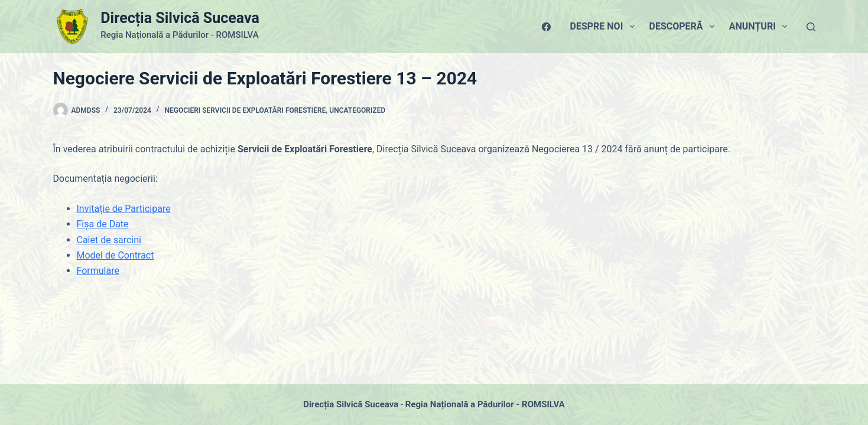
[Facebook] (546, 27)
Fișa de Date (103, 224)
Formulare (98, 271)
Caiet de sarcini (109, 240)
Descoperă (684, 27)
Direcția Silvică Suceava (180, 18)
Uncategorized (357, 110)
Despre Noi (605, 27)
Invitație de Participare (124, 209)
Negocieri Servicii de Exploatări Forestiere (245, 110)
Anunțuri (760, 27)
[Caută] (811, 27)
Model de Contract (116, 255)
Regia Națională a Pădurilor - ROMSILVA (485, 404)
